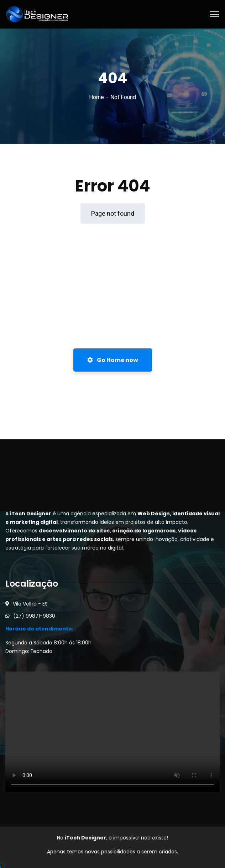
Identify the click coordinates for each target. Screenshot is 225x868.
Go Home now (113, 360)
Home (96, 97)
